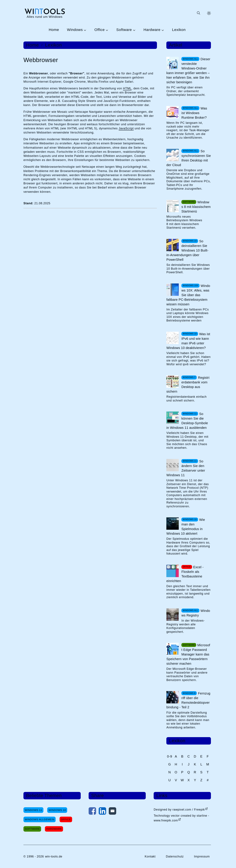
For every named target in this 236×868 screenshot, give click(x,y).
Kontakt (150, 856)
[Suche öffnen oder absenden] (198, 13)
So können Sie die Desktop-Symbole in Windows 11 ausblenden (187, 421)
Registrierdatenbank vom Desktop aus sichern (188, 385)
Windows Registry (196, 613)
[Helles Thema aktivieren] (209, 13)
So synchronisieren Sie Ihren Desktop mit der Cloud (189, 158)
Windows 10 (57, 810)
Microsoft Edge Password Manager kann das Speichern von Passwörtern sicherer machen (188, 654)
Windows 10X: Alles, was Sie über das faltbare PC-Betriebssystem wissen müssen (188, 295)
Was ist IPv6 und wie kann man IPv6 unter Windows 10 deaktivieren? (188, 341)
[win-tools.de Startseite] (45, 13)
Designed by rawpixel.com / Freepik (179, 810)
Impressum (202, 856)
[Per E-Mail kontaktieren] (112, 812)
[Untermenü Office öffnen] (106, 30)
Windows (75, 30)
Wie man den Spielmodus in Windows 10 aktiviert (186, 527)
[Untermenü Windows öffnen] (85, 30)
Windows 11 (33, 810)
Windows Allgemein (40, 819)
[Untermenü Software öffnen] (134, 30)
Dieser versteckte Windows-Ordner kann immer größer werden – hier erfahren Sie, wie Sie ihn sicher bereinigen (188, 71)
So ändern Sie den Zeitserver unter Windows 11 (186, 468)
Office (100, 30)
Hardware (152, 30)
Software (124, 30)
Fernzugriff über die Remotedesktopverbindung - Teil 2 (188, 700)
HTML (127, 88)
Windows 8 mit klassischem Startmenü (196, 207)
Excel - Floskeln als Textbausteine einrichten (185, 574)
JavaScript (126, 128)
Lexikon (179, 30)
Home (54, 30)
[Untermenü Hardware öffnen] (162, 30)
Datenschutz (175, 856)
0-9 (170, 756)
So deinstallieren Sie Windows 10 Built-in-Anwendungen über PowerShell (187, 250)
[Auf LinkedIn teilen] (102, 812)
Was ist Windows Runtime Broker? (194, 113)
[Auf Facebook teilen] (92, 812)
